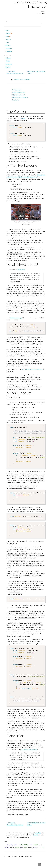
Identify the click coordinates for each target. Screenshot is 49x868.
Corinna (17, 79)
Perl (31, 843)
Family (43, 847)
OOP (22, 79)
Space (34, 846)
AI (19, 843)
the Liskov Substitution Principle (32, 369)
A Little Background (18, 93)
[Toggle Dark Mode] (46, 3)
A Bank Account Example (20, 98)
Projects (8, 39)
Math (22, 846)
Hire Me (8, 45)
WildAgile (9, 48)
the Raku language (16, 317)
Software (27, 79)
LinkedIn (8, 58)
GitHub (8, 61)
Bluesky (8, 67)
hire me (36, 834)
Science (30, 846)
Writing (7, 846)
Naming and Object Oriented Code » (36, 73)
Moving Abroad (39, 847)
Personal (26, 846)
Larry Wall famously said (29, 748)
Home (7, 30)
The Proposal (16, 90)
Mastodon (9, 64)
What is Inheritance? (18, 95)
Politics (12, 846)
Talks (7, 42)
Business (24, 843)
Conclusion (16, 100)
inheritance (21, 269)
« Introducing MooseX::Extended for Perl (15, 73)
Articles (8, 33)
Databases (17, 846)
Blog (7, 36)
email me (38, 832)
